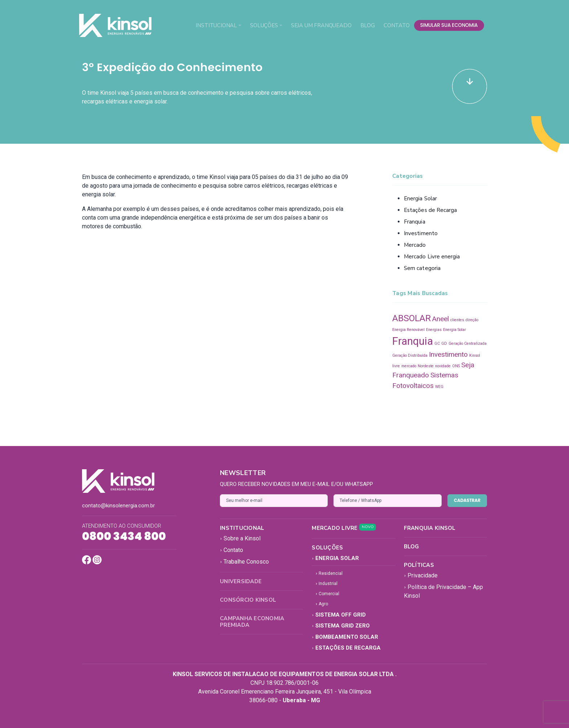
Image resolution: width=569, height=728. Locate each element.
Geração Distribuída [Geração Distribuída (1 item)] (410, 355)
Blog (368, 25)
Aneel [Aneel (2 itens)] (441, 319)
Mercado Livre (344, 528)
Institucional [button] (216, 25)
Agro (322, 604)
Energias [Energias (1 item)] (434, 330)
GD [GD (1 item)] (444, 343)
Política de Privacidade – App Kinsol (443, 591)
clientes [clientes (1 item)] (457, 320)
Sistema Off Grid (339, 615)
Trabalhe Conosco (244, 562)
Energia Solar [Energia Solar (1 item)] (455, 330)
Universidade (241, 581)
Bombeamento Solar (345, 637)
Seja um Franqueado (321, 25)
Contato (397, 25)
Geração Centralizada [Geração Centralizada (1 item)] (468, 343)
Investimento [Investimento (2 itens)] (448, 354)
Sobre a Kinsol (240, 538)
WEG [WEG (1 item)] (439, 387)
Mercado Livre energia (432, 257)
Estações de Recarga (430, 210)
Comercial (327, 594)
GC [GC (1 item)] (437, 343)
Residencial (329, 573)
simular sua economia (449, 25)
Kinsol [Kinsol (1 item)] (475, 355)
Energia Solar (420, 199)
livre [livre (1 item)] (396, 366)
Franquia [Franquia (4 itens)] (413, 341)
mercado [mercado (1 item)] (409, 366)
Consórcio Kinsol (248, 600)
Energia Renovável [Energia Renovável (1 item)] (408, 330)
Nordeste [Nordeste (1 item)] (426, 366)
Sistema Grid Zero (341, 626)
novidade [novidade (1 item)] (443, 366)
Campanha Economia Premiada (252, 622)
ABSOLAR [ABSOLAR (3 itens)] (412, 318)
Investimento (421, 233)
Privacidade (421, 575)
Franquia (415, 222)
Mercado (415, 245)
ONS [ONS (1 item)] (456, 366)
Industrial (326, 584)
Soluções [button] (264, 25)
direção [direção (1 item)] (472, 320)
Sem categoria (422, 268)
